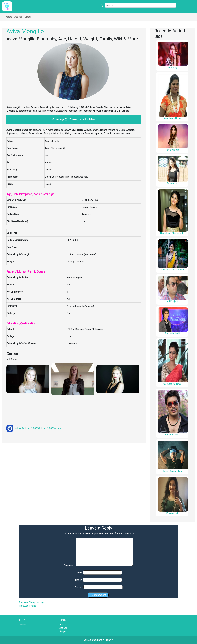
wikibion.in (108, 640)
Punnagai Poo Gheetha (172, 270)
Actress (18, 17)
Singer (28, 17)
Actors (9, 17)
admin (18, 428)
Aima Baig (172, 67)
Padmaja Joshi (172, 333)
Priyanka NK (172, 513)
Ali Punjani (172, 301)
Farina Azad (172, 183)
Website (79, 587)
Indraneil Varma (172, 435)
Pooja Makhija (172, 150)
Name (79, 573)
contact (23, 624)
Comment (70, 565)
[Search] (140, 5)
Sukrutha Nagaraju (172, 384)
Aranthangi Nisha (172, 118)
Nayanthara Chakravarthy (172, 233)
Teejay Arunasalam (172, 471)
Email (79, 580)
